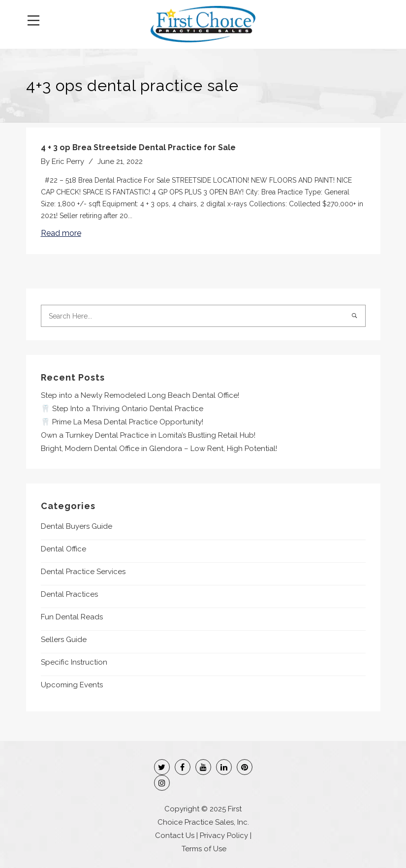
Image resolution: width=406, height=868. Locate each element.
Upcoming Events (72, 685)
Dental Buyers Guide (77, 526)
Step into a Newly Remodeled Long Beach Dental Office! (140, 395)
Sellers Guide (64, 640)
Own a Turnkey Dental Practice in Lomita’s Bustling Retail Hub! (148, 435)
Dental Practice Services (83, 572)
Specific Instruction (74, 662)
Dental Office (63, 549)
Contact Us (175, 836)
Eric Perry (68, 161)
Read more (61, 233)
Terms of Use (204, 849)
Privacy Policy (224, 836)
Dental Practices (69, 594)
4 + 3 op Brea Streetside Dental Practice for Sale (138, 147)
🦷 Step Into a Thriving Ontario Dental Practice (122, 409)
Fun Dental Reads (72, 617)
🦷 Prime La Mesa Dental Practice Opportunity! (122, 422)
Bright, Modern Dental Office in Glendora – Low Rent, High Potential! (159, 449)
